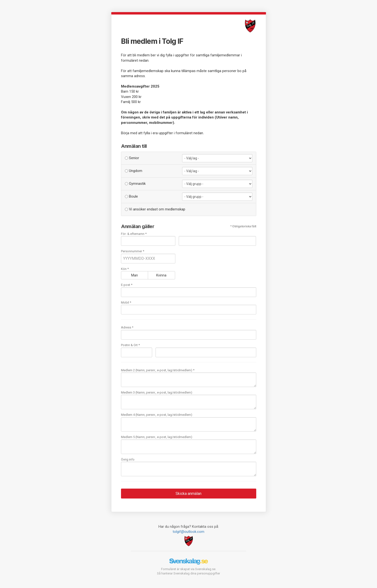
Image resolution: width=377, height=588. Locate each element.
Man (135, 275)
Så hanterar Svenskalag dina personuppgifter (188, 573)
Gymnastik (135, 184)
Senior (132, 158)
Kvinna (161, 275)
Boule (131, 196)
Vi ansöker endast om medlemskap (155, 209)
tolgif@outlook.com (188, 532)
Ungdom (134, 171)
